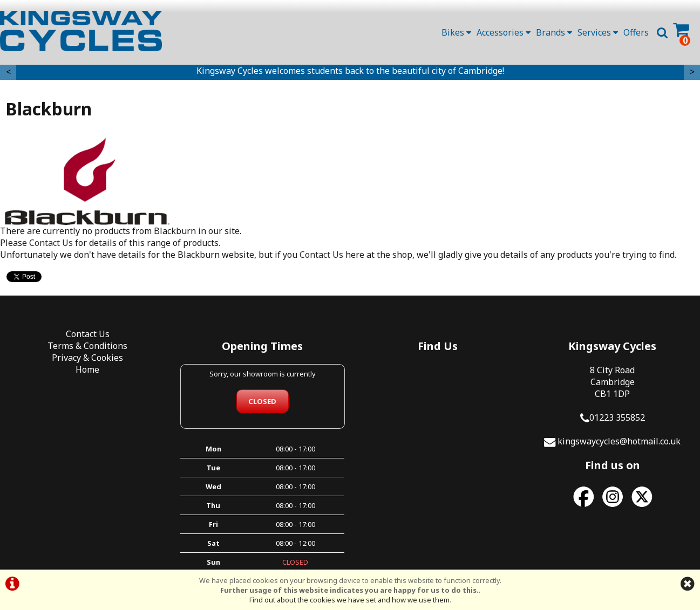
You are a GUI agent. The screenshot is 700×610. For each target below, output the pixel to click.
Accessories (504, 32)
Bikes (456, 32)
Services (598, 32)
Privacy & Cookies (87, 358)
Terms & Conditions (87, 346)
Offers (636, 32)
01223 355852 (617, 417)
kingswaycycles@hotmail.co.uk (619, 441)
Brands (554, 32)
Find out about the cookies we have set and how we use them (349, 600)
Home (87, 369)
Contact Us (51, 243)
